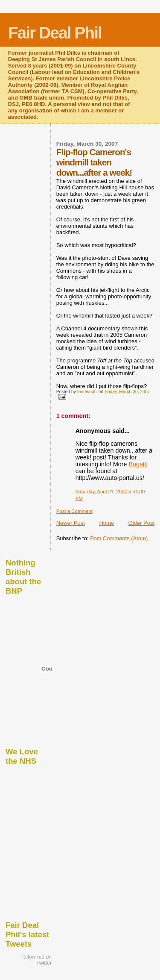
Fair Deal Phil (55, 33)
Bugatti (138, 464)
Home (106, 523)
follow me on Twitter (37, 960)
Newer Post (71, 523)
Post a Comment (74, 511)
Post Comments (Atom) (119, 538)
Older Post (141, 523)
